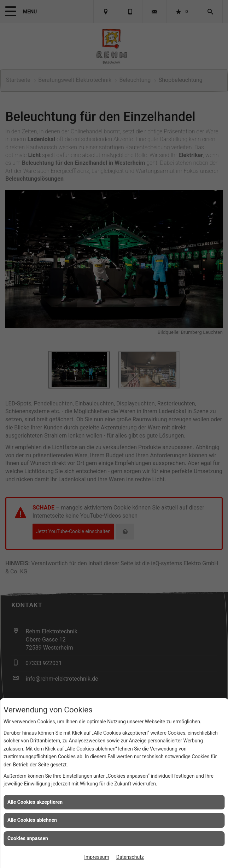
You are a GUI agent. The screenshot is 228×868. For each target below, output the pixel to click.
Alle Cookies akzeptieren (35, 802)
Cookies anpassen (28, 838)
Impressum (97, 857)
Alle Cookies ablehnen (32, 820)
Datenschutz (130, 857)
